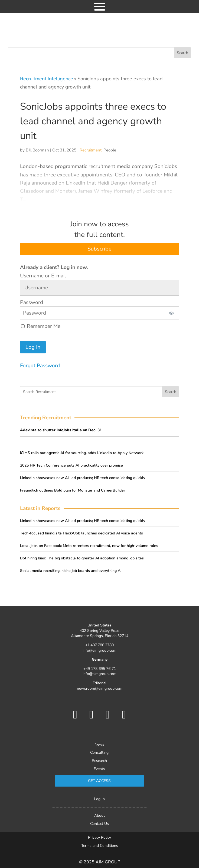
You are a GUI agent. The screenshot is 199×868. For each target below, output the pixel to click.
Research (99, 761)
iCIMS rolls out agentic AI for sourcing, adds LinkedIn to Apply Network (82, 453)
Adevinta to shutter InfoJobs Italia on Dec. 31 (61, 430)
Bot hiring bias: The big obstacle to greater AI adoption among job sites (82, 558)
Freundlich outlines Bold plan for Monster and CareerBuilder (73, 490)
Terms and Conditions (100, 846)
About (99, 816)
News (99, 745)
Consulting (99, 753)
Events (99, 769)
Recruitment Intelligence (47, 79)
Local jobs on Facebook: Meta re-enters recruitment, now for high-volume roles (89, 546)
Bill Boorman (37, 150)
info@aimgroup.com (99, 650)
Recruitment (91, 150)
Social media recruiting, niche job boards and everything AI (71, 571)
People (110, 150)
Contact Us (99, 824)
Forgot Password (40, 366)
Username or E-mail (43, 276)
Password (32, 302)
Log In (99, 799)
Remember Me (41, 326)
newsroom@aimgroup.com (100, 688)
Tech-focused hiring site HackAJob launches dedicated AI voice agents (81, 533)
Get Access (99, 781)
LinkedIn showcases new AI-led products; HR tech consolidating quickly (83, 478)
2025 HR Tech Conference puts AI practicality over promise (71, 465)
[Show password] (171, 313)
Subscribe (99, 249)
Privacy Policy (99, 838)
